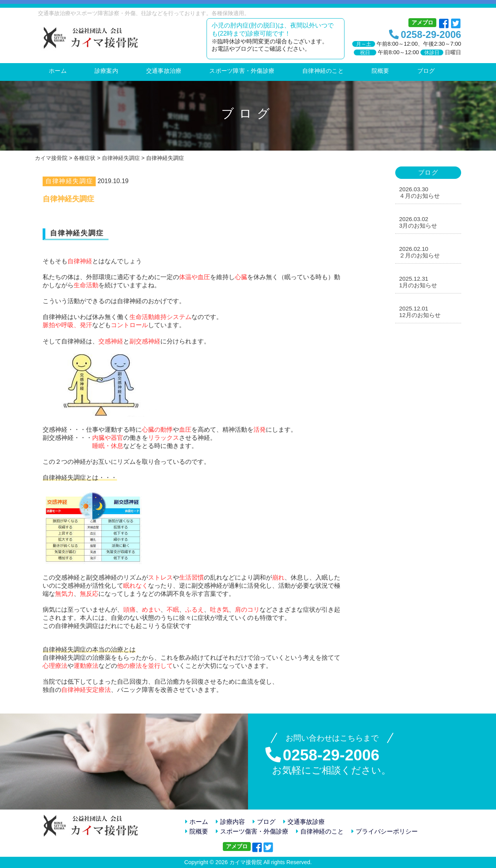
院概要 (197, 831)
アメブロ (422, 22)
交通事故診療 (304, 822)
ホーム (197, 822)
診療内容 (230, 822)
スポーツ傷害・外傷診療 (252, 831)
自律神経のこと (320, 831)
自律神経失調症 (69, 181)
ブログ (264, 822)
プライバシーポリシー (385, 831)
